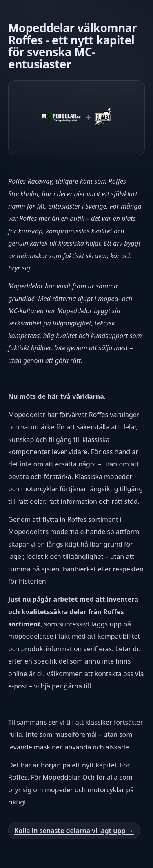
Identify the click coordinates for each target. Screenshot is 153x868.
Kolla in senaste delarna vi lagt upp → (74, 831)
